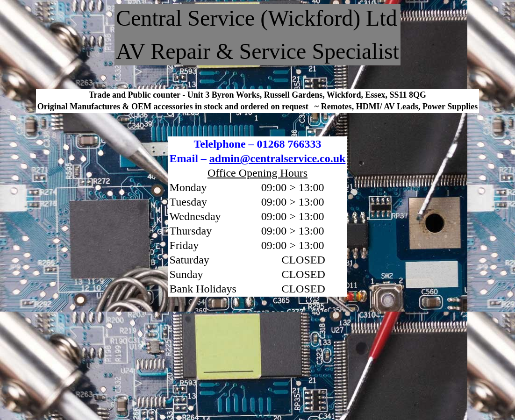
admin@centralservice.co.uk (278, 158)
